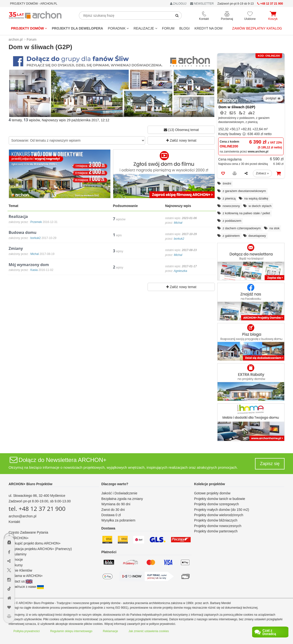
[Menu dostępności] (9, 528)
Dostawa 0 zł (111, 515)
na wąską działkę (256, 198)
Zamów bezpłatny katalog (257, 28)
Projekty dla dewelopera (77, 28)
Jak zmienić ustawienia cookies (149, 631)
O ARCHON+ (19, 538)
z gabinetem (231, 236)
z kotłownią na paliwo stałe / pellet (246, 213)
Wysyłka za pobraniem (118, 520)
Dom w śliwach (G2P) (237, 107)
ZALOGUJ (178, 4)
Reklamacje (110, 631)
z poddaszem (232, 221)
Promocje (16, 560)
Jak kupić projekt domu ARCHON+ (35, 543)
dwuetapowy (257, 236)
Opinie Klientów (20, 570)
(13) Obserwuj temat (181, 130)
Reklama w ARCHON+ (26, 576)
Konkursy (16, 565)
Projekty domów (29, 28)
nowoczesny (231, 206)
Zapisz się (270, 464)
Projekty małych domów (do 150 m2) (222, 510)
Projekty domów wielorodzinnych (219, 515)
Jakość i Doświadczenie (119, 493)
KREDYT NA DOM (209, 28)
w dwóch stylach (260, 206)
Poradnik (118, 28)
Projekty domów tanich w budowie (220, 499)
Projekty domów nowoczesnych (218, 526)
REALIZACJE (145, 28)
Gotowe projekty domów (212, 493)
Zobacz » (262, 173)
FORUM (168, 28)
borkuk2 (179, 239)
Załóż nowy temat (181, 140)
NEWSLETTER (202, 4)
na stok (274, 228)
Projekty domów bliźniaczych (216, 520)
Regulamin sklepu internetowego (71, 631)
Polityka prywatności (27, 631)
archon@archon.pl (23, 516)
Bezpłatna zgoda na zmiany (122, 499)
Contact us (21, 581)
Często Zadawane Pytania (28, 532)
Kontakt (14, 522)
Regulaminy (18, 554)
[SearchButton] (177, 15)
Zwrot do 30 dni (113, 510)
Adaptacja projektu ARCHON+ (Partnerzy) (40, 549)
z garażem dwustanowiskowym (244, 191)
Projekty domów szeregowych (216, 504)
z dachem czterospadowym (242, 228)
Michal (178, 255)
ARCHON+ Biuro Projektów (31, 484)
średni (227, 183)
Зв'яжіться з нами (26, 587)
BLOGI (184, 28)
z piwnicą (229, 198)
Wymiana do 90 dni (116, 504)
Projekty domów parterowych (216, 531)
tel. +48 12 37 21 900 (37, 509)
